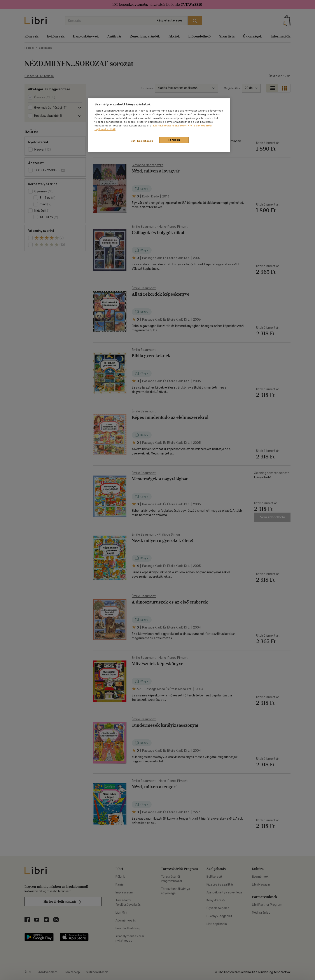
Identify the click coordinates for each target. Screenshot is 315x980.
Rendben (174, 140)
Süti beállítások (142, 141)
